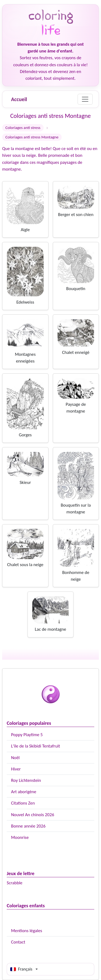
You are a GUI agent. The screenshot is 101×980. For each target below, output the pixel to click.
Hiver (16, 769)
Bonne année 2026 (28, 826)
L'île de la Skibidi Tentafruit (36, 746)
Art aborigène (24, 792)
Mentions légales (27, 931)
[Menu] (85, 99)
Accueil (19, 99)
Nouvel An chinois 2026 (33, 815)
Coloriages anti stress (23, 128)
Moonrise (20, 837)
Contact (18, 942)
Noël (15, 758)
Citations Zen (23, 803)
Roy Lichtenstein (26, 780)
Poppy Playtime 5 (27, 735)
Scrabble (15, 883)
